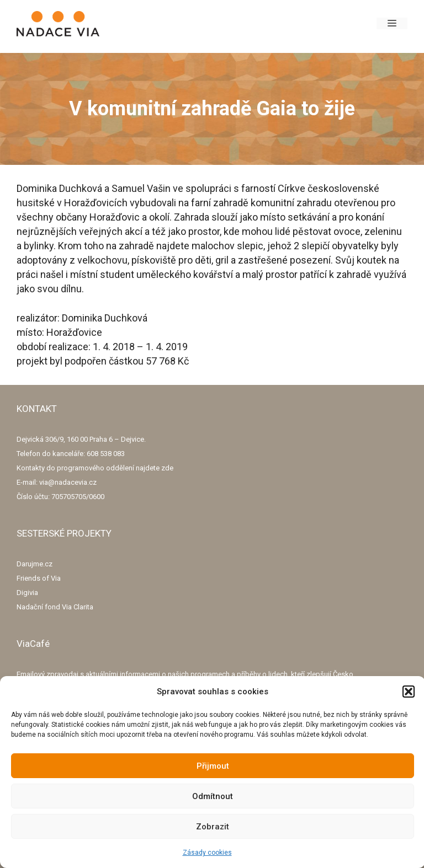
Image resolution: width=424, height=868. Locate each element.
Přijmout (213, 766)
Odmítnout (213, 796)
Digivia (27, 593)
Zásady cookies (207, 853)
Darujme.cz (35, 564)
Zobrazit (213, 827)
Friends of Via (39, 578)
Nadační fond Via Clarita (55, 607)
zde (167, 468)
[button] (409, 692)
